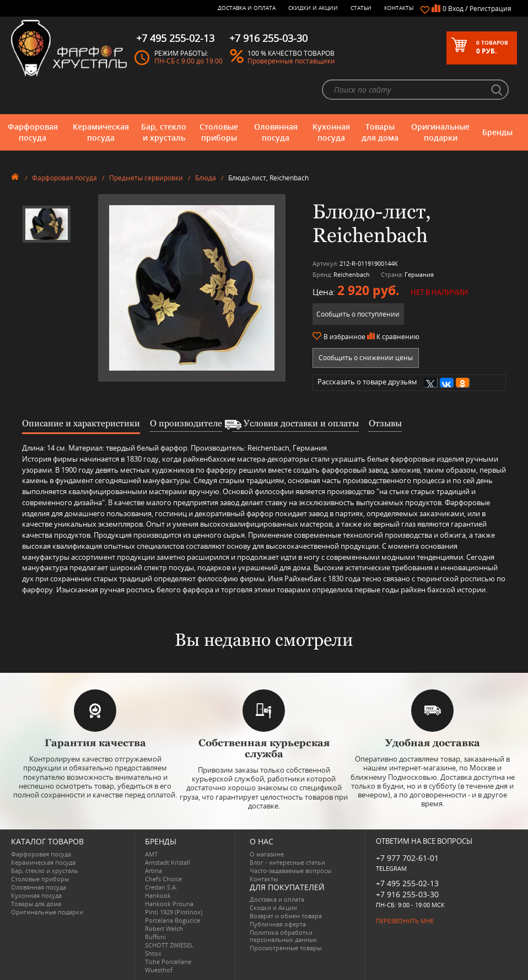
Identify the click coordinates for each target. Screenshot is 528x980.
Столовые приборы (219, 132)
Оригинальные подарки (440, 132)
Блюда (206, 178)
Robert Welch (164, 928)
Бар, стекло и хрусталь (164, 132)
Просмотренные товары (285, 948)
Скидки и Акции (313, 8)
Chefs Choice (163, 879)
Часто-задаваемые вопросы (290, 871)
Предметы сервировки (146, 178)
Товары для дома (380, 132)
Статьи (361, 8)
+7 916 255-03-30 (407, 894)
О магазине (267, 854)
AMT (151, 854)
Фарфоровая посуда (33, 132)
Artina (153, 871)
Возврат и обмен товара (286, 916)
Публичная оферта (278, 924)
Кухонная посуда (331, 132)
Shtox (153, 953)
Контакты (399, 8)
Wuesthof (159, 970)
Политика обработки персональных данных (283, 936)
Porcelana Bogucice (173, 920)
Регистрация (491, 9)
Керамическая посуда (101, 132)
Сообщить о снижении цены (366, 358)
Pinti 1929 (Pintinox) (174, 912)
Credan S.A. (161, 887)
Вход (456, 9)
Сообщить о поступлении (358, 314)
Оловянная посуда (276, 132)
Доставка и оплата (247, 8)
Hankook (158, 895)
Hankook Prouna (169, 904)
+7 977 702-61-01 (407, 858)
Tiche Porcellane (168, 962)
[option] (47, 224)
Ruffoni (155, 937)
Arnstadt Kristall (168, 862)
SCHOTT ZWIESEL (169, 945)
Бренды (497, 132)
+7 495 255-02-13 (407, 883)
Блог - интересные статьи (287, 862)
